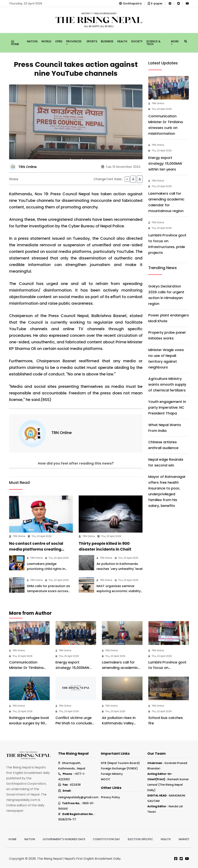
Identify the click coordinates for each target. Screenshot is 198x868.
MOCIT (106, 779)
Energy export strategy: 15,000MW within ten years (165, 163)
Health (122, 41)
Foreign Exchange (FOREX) (119, 769)
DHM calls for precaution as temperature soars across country (48, 591)
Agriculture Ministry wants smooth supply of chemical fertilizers (167, 384)
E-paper (155, 3)
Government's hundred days (64, 839)
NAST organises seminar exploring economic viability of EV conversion (119, 591)
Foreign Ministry (112, 774)
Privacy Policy (110, 797)
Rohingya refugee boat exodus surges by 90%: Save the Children (29, 723)
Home (15, 43)
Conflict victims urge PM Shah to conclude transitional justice (74, 723)
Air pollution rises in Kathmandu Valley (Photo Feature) (119, 723)
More (175, 42)
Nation (32, 41)
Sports (92, 41)
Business (107, 41)
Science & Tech (153, 43)
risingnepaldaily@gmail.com (78, 797)
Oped (59, 41)
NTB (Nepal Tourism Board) (120, 763)
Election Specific (140, 839)
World (46, 41)
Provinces (74, 42)
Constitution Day (106, 839)
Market (184, 839)
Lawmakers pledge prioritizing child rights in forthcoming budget (46, 569)
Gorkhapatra (130, 3)
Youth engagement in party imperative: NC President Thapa (167, 407)
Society (137, 41)
